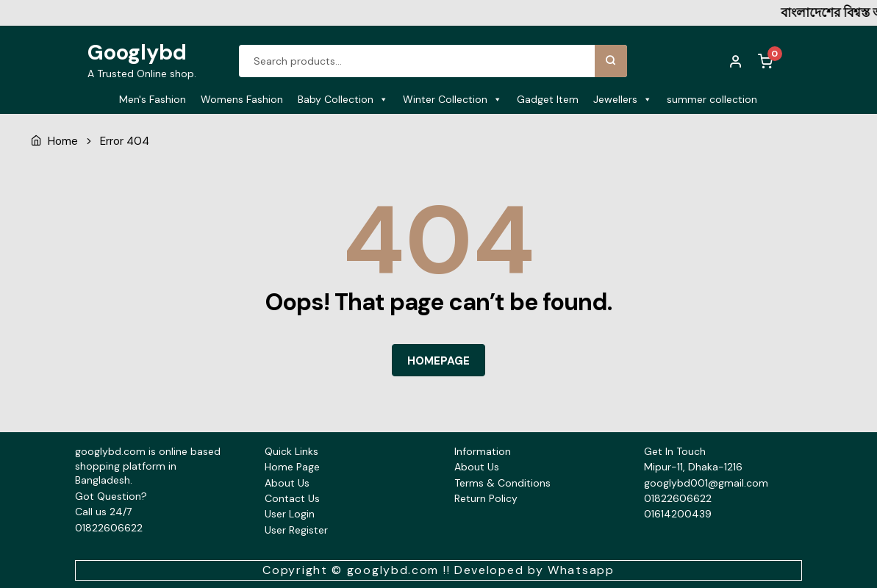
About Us (287, 483)
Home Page (292, 467)
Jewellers (623, 99)
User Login (290, 514)
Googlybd (137, 52)
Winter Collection (452, 99)
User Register (296, 530)
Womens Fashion (242, 99)
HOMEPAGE (438, 361)
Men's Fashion (153, 99)
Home (63, 141)
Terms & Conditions (502, 483)
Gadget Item (548, 99)
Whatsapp (581, 570)
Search (611, 61)
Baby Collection (343, 99)
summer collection (712, 99)
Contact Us (292, 498)
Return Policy (486, 498)
